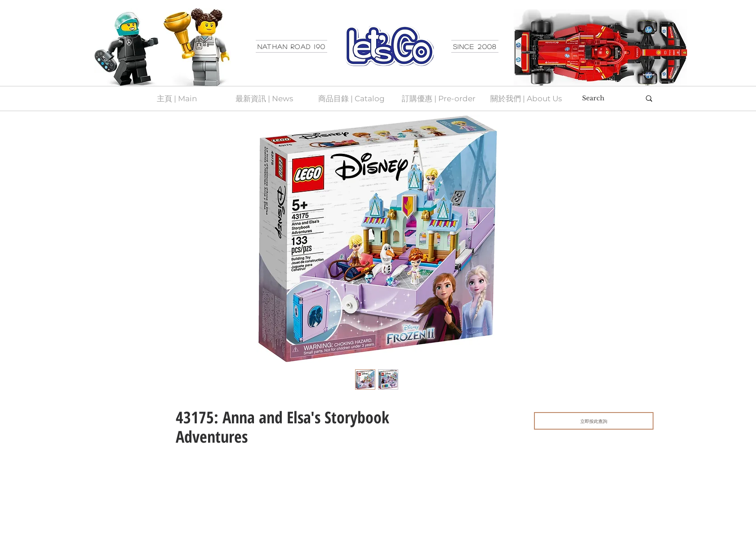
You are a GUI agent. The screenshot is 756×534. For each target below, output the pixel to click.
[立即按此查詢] (594, 421)
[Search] (605, 99)
